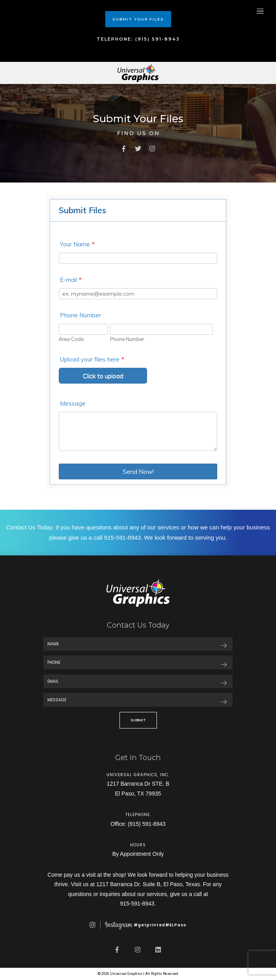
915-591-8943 (122, 538)
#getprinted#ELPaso (138, 925)
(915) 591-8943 (147, 824)
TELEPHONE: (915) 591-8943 (138, 39)
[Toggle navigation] (260, 11)
